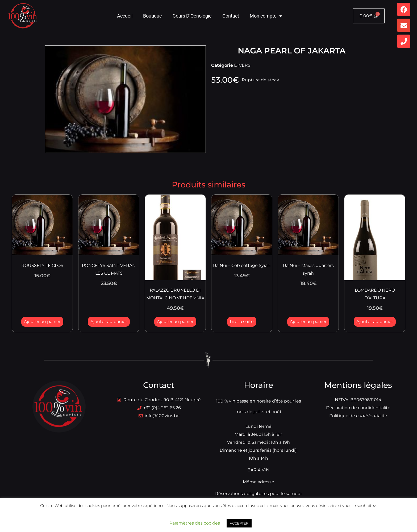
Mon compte (266, 16)
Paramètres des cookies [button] (195, 523)
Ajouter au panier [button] (42, 322)
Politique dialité (358, 416)
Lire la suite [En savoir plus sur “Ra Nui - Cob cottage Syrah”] (242, 322)
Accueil (125, 16)
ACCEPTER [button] (239, 523)
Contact (231, 16)
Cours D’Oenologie (192, 16)
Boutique (153, 16)
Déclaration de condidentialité (358, 408)
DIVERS (242, 65)
